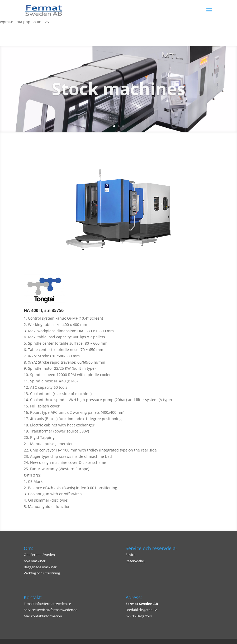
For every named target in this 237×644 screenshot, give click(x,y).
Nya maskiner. (35, 561)
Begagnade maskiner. (41, 567)
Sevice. (131, 555)
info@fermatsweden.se (53, 604)
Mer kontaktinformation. (43, 616)
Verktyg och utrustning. (42, 573)
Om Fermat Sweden (39, 555)
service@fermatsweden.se (57, 610)
